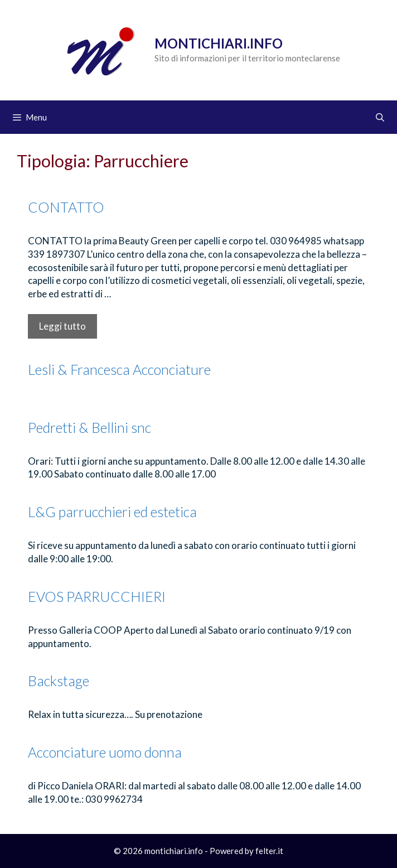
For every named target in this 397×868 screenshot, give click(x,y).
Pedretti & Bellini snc (89, 427)
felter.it (269, 851)
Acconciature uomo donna (105, 752)
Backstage (59, 681)
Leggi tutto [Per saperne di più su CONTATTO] (62, 326)
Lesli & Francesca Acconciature (119, 369)
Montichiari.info (219, 43)
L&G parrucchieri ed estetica (112, 512)
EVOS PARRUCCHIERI (97, 596)
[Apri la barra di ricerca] (380, 117)
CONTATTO (66, 207)
